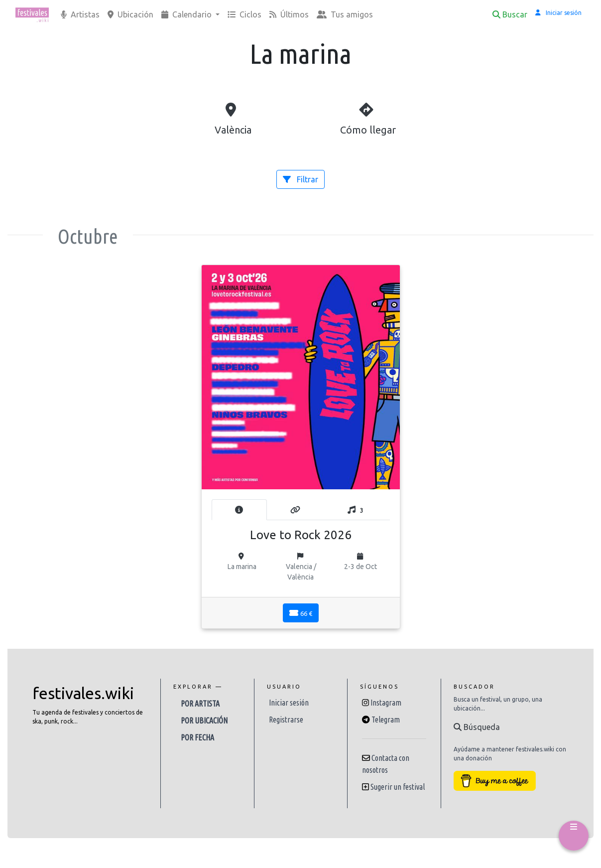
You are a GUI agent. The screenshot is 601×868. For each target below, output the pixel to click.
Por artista (200, 704)
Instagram (386, 703)
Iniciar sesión (289, 703)
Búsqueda (477, 727)
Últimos (289, 14)
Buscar (510, 14)
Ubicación (130, 14)
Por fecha (197, 737)
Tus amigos (345, 14)
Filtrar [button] (300, 179)
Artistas (80, 14)
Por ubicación (204, 721)
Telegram (386, 720)
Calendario (187, 14)
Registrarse (286, 720)
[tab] (239, 510)
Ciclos (244, 14)
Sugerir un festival (398, 787)
